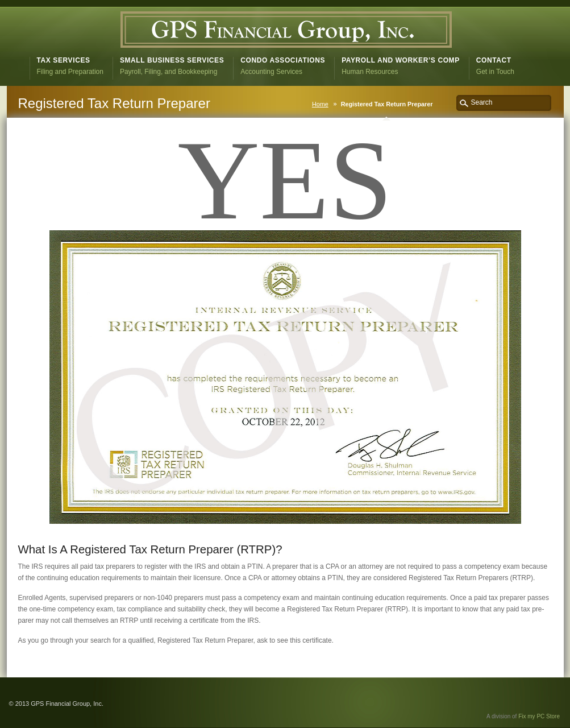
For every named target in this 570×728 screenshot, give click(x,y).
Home (320, 104)
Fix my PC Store (539, 716)
